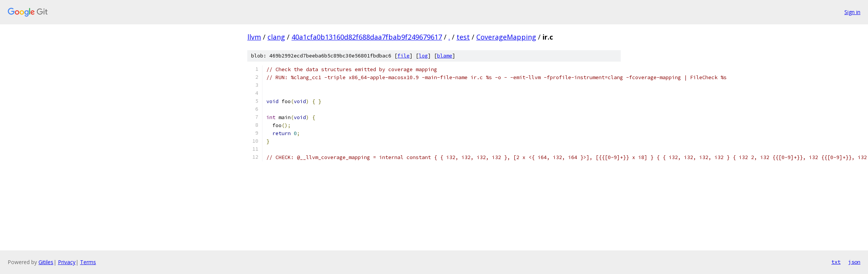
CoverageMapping (506, 37)
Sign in (852, 12)
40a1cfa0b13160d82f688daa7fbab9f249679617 (367, 37)
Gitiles (46, 262)
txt (836, 262)
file (404, 56)
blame (445, 56)
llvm (254, 37)
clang (276, 37)
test (463, 37)
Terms (88, 262)
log (423, 56)
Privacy (67, 262)
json (854, 262)
